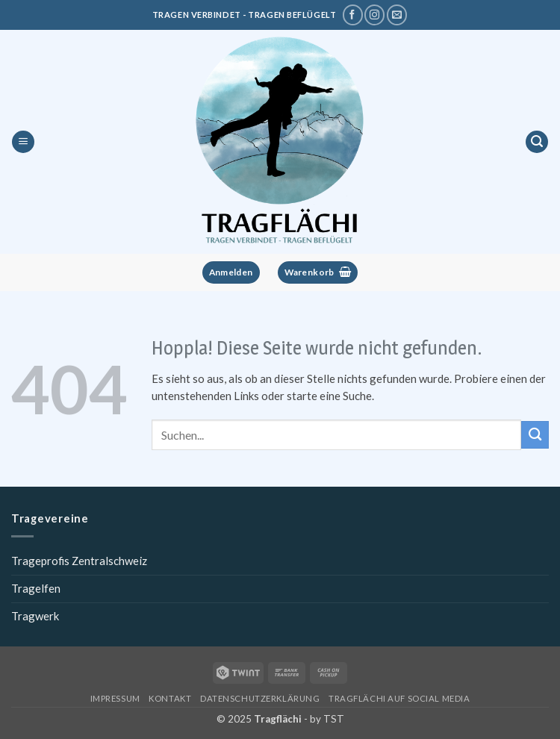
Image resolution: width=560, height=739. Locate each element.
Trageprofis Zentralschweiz (79, 561)
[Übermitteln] (535, 435)
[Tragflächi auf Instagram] (374, 15)
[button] (23, 142)
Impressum (115, 698)
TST (334, 719)
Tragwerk (35, 616)
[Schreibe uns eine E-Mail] (397, 15)
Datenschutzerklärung (260, 698)
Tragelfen (36, 588)
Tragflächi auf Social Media (399, 698)
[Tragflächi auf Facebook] (353, 15)
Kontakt (170, 698)
